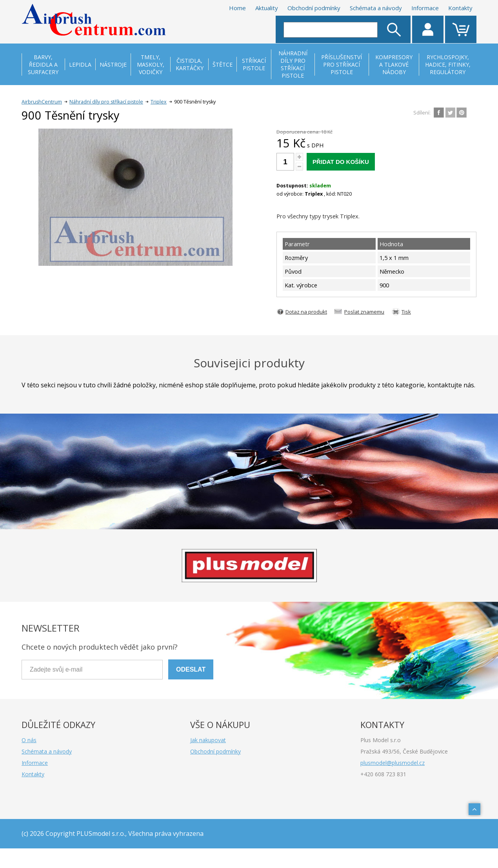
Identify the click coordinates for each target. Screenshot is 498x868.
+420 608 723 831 (383, 774)
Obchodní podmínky (314, 8)
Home (237, 8)
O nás (29, 740)
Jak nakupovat (208, 740)
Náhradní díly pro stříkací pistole (106, 102)
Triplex (159, 102)
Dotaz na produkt (306, 312)
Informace (425, 8)
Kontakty (460, 8)
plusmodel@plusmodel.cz (393, 763)
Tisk (406, 312)
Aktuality (267, 8)
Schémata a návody (376, 8)
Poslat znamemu (364, 312)
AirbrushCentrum (42, 102)
